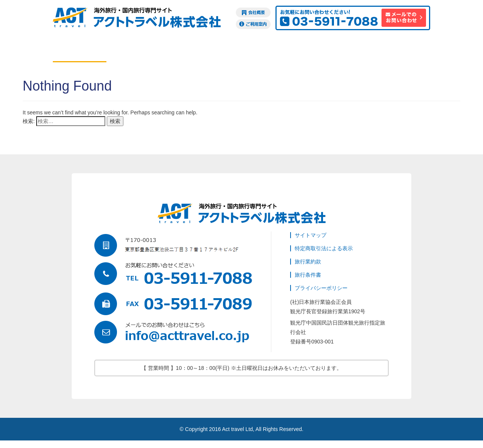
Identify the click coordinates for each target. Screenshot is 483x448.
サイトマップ (311, 235)
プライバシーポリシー (321, 288)
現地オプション (240, 51)
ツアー (187, 51)
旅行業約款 (308, 262)
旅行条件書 (308, 275)
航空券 (80, 51)
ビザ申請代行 (294, 51)
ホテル (133, 51)
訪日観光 (401, 51)
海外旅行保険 (348, 51)
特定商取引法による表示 (324, 248)
